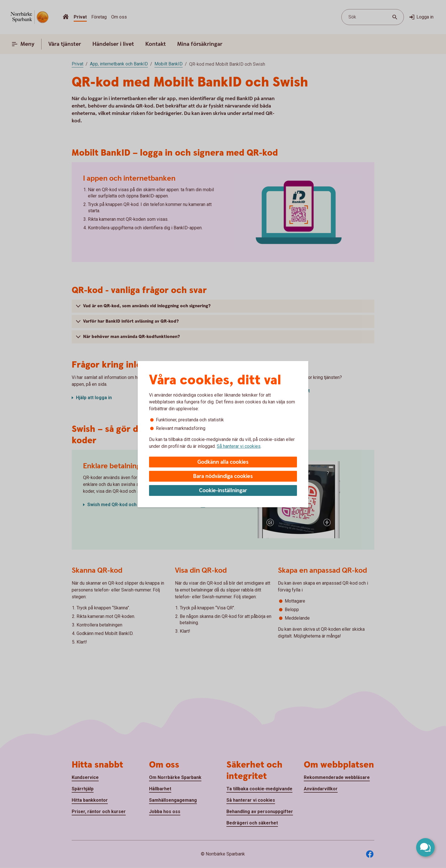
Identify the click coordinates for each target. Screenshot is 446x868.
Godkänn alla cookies (223, 462)
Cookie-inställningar (223, 491)
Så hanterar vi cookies (239, 446)
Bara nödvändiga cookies (223, 476)
